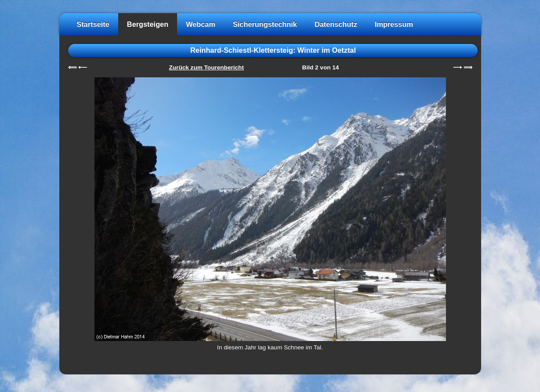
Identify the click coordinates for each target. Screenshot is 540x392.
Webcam (201, 24)
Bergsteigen (148, 24)
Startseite (93, 24)
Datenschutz (336, 24)
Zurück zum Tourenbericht (207, 67)
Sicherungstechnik (265, 24)
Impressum (394, 24)
